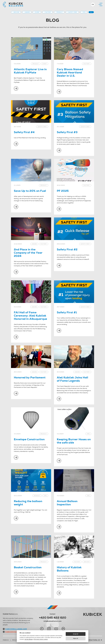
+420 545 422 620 (53, 618)
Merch (6, 640)
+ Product (59, 12)
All (91, 12)
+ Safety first (72, 12)
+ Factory (48, 12)
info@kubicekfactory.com (52, 621)
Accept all (76, 634)
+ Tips (84, 12)
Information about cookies (41, 639)
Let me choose (29, 639)
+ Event (37, 12)
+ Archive (16, 12)
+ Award (27, 12)
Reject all (76, 638)
